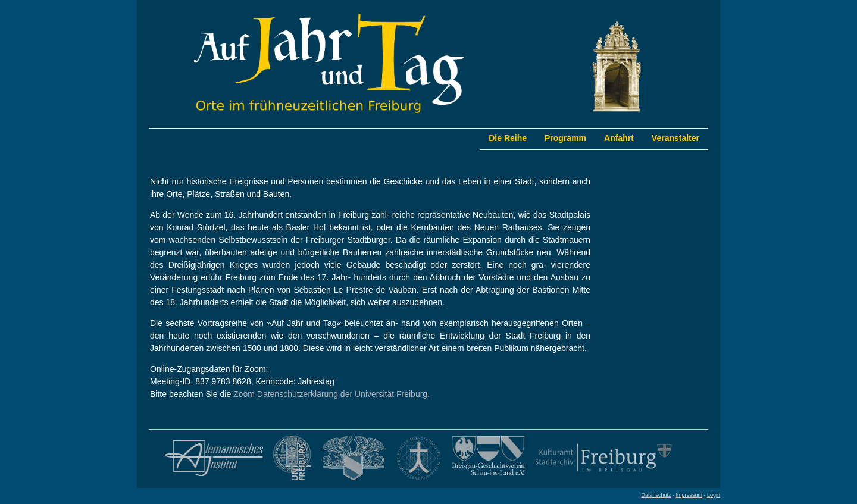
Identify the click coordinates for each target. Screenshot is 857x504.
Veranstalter (675, 138)
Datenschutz (656, 495)
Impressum (689, 495)
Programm (565, 138)
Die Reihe (508, 138)
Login (714, 495)
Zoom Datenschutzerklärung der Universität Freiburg (330, 394)
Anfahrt (619, 138)
